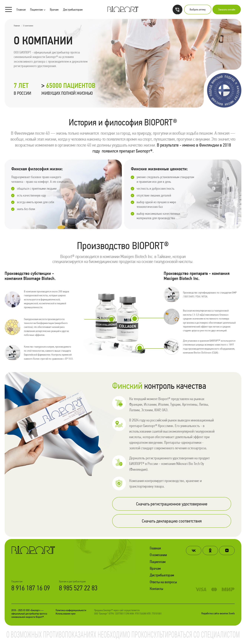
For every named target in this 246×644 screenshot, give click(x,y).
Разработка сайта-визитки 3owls (218, 614)
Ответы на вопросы (163, 582)
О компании (158, 555)
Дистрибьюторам (73, 9)
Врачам (54, 9)
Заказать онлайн (227, 9)
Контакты (156, 589)
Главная (21, 9)
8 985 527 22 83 (78, 588)
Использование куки (66, 614)
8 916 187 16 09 (31, 588)
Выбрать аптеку (198, 9)
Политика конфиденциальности (71, 610)
